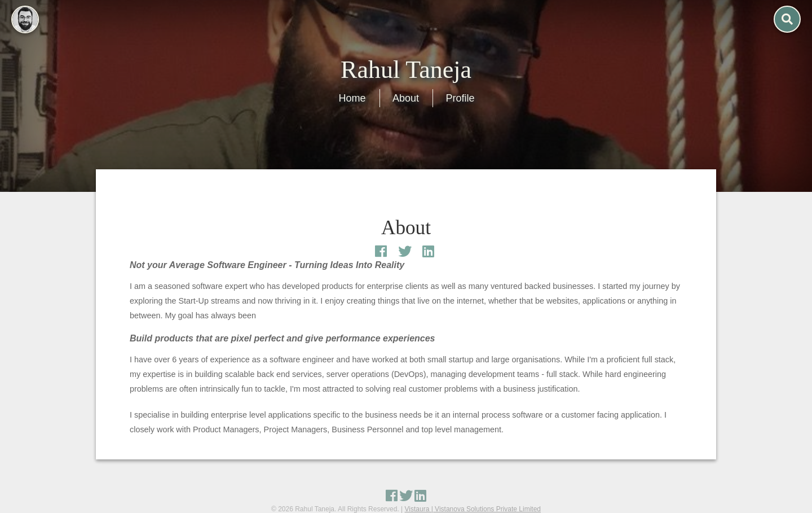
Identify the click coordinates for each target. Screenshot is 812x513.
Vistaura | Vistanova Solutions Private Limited (473, 509)
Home (352, 98)
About (406, 98)
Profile (460, 98)
